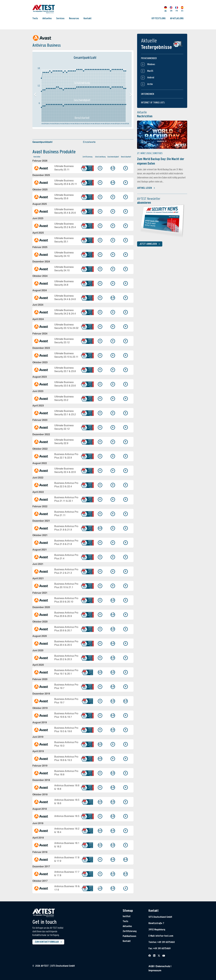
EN (171, 9)
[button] (131, 95)
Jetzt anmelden (150, 244)
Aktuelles (47, 18)
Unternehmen (148, 94)
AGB (151, 966)
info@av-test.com (164, 936)
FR (177, 9)
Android (148, 78)
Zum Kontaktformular (49, 942)
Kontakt (88, 18)
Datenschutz (163, 966)
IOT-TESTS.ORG (159, 18)
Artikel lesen (146, 188)
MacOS (147, 71)
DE (166, 9)
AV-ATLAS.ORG (177, 18)
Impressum (155, 971)
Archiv (147, 84)
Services (60, 18)
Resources (74, 18)
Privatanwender (149, 58)
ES (182, 9)
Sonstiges (158, 153)
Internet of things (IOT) (153, 103)
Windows (148, 64)
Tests (35, 18)
